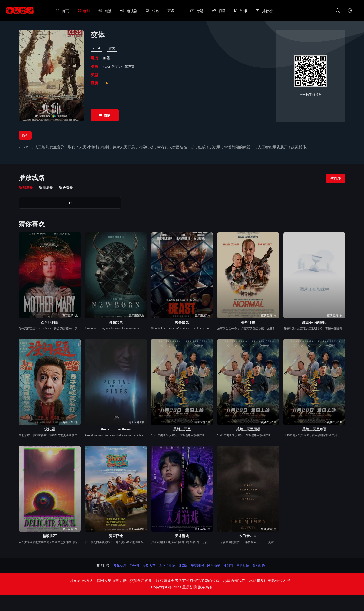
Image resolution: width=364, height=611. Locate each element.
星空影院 (197, 565)
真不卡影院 (167, 565)
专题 (197, 11)
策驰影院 (259, 565)
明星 (219, 11)
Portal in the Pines (116, 429)
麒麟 (107, 58)
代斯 (107, 66)
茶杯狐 (134, 565)
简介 (25, 135)
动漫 (105, 11)
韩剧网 (228, 565)
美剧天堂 (149, 565)
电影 (83, 11)
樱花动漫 (120, 565)
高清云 (46, 188)
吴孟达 (117, 66)
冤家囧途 (116, 536)
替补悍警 (248, 322)
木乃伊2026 (248, 536)
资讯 (240, 11)
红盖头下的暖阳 (314, 322)
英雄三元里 (182, 429)
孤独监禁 (116, 322)
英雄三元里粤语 (314, 429)
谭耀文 (129, 66)
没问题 (50, 429)
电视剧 (129, 11)
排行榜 (264, 11)
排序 (336, 178)
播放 (105, 115)
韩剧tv (183, 565)
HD (38, 203)
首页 (62, 11)
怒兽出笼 (182, 322)
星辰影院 (243, 565)
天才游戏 (182, 536)
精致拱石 (50, 536)
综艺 (152, 11)
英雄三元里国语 (248, 429)
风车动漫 (214, 565)
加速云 (26, 188)
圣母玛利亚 (50, 322)
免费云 (66, 188)
